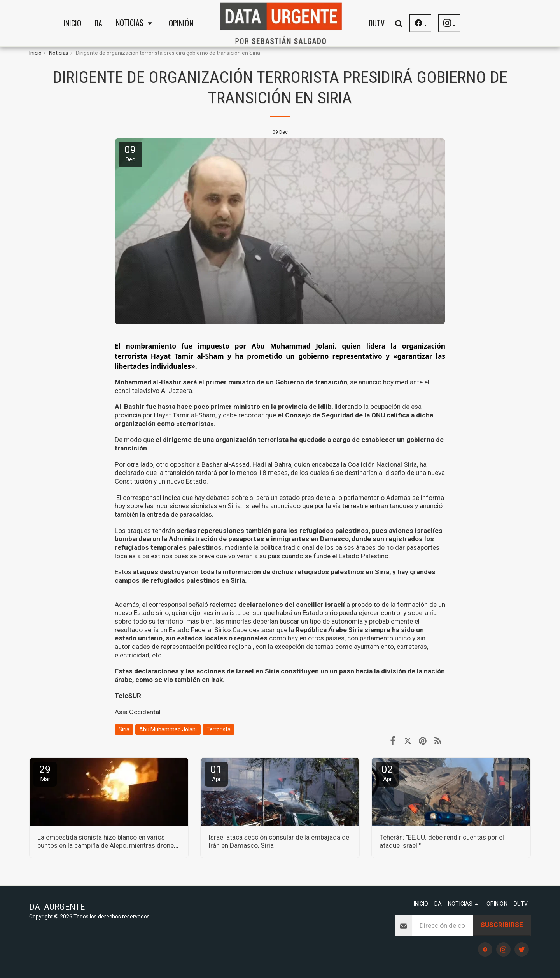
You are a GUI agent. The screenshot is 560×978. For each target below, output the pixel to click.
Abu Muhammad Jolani (168, 729)
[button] (136, 23)
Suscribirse (502, 925)
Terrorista (219, 729)
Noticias (59, 53)
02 (387, 773)
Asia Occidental (138, 712)
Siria (124, 729)
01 (216, 773)
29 (45, 773)
